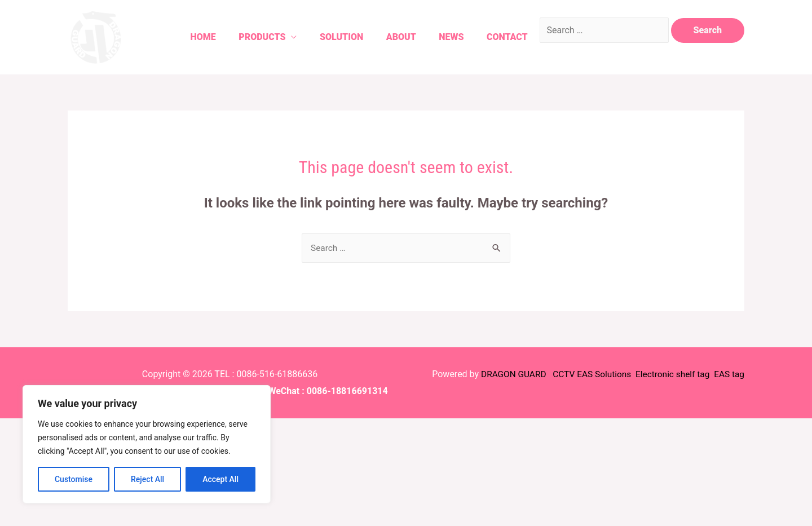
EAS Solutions (600, 375)
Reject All (147, 479)
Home (182, 37)
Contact (502, 37)
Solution (327, 37)
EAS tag (727, 375)
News (443, 37)
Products (244, 37)
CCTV (557, 375)
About (390, 37)
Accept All (220, 479)
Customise (74, 479)
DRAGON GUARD (506, 375)
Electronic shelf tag (670, 375)
